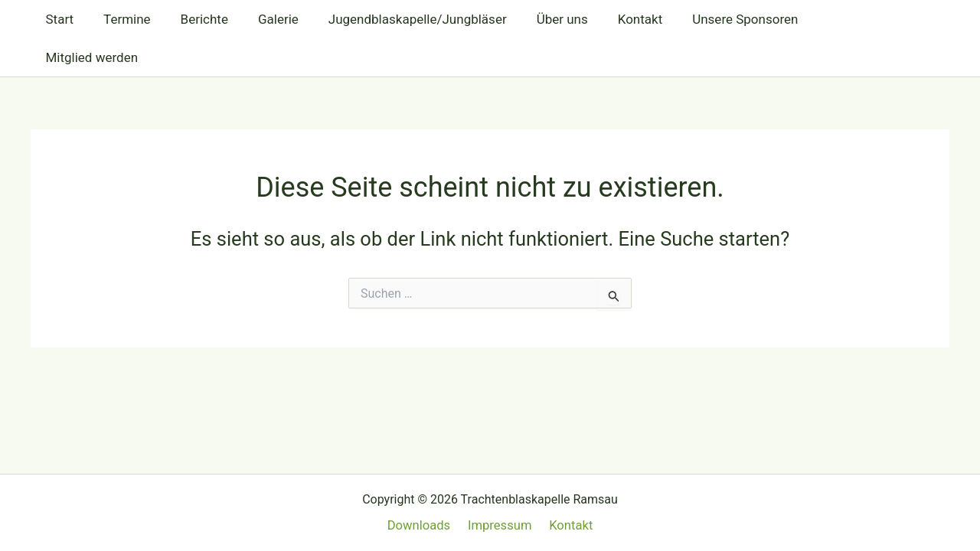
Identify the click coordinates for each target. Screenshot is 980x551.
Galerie (265, 19)
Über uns (541, 19)
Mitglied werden (842, 19)
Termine (122, 19)
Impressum (500, 525)
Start (58, 19)
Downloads (422, 525)
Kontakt (615, 19)
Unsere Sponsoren (717, 19)
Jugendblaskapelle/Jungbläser (400, 19)
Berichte (194, 19)
